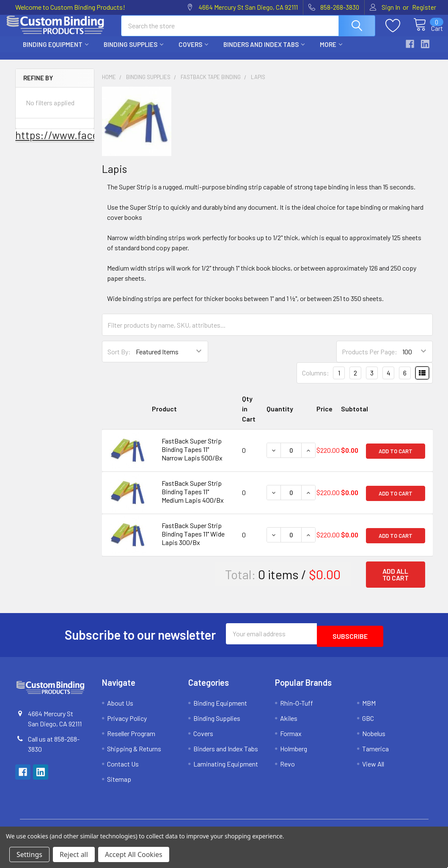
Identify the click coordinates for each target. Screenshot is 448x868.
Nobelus (374, 738)
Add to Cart (396, 458)
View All (373, 769)
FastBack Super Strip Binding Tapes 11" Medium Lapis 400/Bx (193, 499)
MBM (369, 708)
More (331, 52)
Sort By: (119, 359)
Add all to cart (396, 582)
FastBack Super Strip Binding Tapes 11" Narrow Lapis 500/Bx (192, 457)
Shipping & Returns (134, 754)
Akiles (289, 723)
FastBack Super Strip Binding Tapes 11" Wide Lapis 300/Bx (193, 541)
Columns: (316, 380)
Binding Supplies (133, 52)
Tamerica (375, 754)
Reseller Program (131, 738)
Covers (193, 52)
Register (424, 7)
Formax (291, 738)
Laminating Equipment (226, 769)
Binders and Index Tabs (264, 52)
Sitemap (119, 784)
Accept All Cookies (134, 854)
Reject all (74, 854)
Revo (287, 769)
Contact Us (123, 769)
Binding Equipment (56, 52)
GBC (368, 723)
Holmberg (294, 754)
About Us (120, 708)
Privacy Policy (127, 723)
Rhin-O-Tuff (297, 708)
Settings (29, 854)
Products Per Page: (370, 359)
